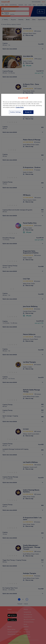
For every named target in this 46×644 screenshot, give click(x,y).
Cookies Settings (15, 112)
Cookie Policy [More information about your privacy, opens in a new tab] (20, 107)
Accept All (28, 112)
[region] (23, 105)
